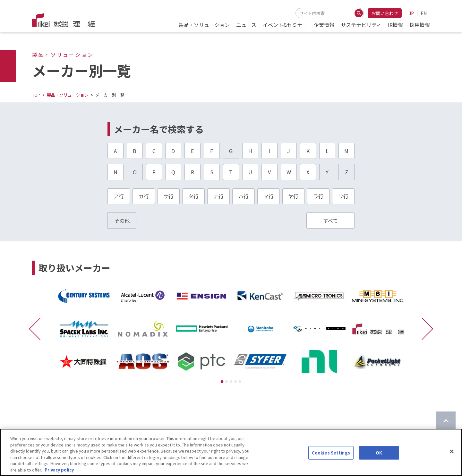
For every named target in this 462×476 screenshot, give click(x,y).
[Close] (452, 466)
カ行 (144, 196)
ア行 (119, 196)
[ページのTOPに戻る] (446, 421)
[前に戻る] (38, 329)
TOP (36, 95)
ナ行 (218, 196)
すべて (330, 221)
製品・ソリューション (68, 95)
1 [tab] (222, 382)
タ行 (193, 196)
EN (424, 13)
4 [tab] (235, 382)
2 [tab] (227, 382)
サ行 (168, 196)
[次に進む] (424, 329)
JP (411, 13)
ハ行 (244, 196)
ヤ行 (293, 196)
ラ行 (318, 196)
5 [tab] (240, 382)
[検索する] (359, 13)
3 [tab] (231, 382)
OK (379, 468)
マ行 (269, 196)
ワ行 (343, 196)
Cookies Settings (331, 468)
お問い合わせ (385, 13)
